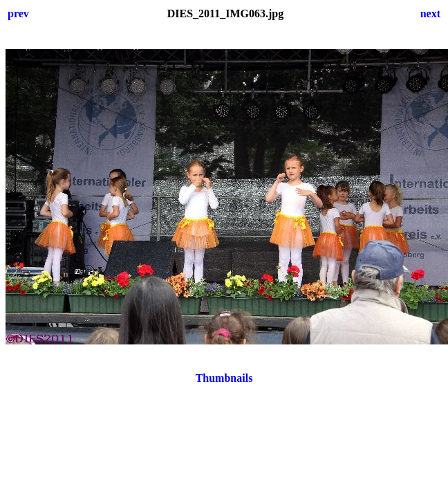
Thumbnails (224, 378)
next (430, 13)
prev (18, 13)
